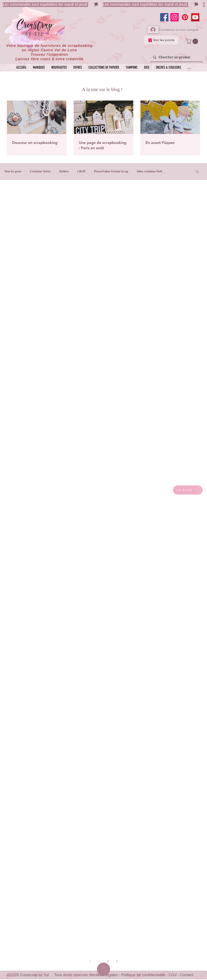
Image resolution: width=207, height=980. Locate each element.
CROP (81, 171)
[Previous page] (90, 961)
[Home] (103, 969)
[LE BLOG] (188, 490)
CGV (173, 975)
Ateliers (64, 171)
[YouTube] (195, 17)
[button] (193, 41)
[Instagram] (175, 17)
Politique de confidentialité (143, 975)
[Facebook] (164, 17)
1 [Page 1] (99, 961)
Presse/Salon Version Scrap (111, 171)
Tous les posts (13, 171)
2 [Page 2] (108, 961)
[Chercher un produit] (176, 57)
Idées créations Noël (149, 171)
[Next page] (117, 961)
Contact (187, 975)
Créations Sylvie (40, 171)
